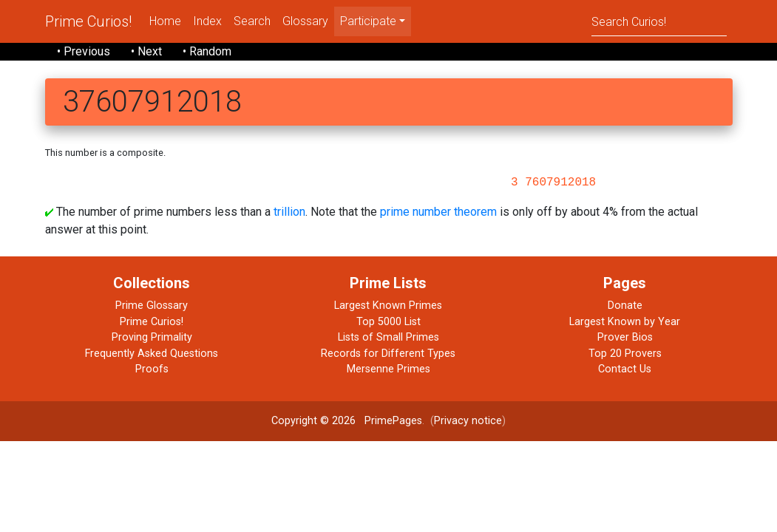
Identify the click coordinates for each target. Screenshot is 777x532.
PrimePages (393, 421)
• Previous (84, 51)
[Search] (659, 21)
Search (252, 21)
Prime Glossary (152, 306)
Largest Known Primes (388, 306)
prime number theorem (438, 212)
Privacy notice (468, 421)
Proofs (152, 369)
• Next (146, 51)
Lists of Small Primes (388, 337)
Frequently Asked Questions (152, 354)
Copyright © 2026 (313, 421)
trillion (289, 212)
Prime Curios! (88, 21)
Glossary (305, 21)
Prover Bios (625, 337)
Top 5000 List (388, 322)
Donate (625, 306)
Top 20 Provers (625, 354)
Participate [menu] (368, 21)
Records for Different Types (388, 354)
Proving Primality (152, 337)
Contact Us (625, 369)
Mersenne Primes (388, 369)
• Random (207, 51)
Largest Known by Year (625, 322)
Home (165, 21)
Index (207, 21)
